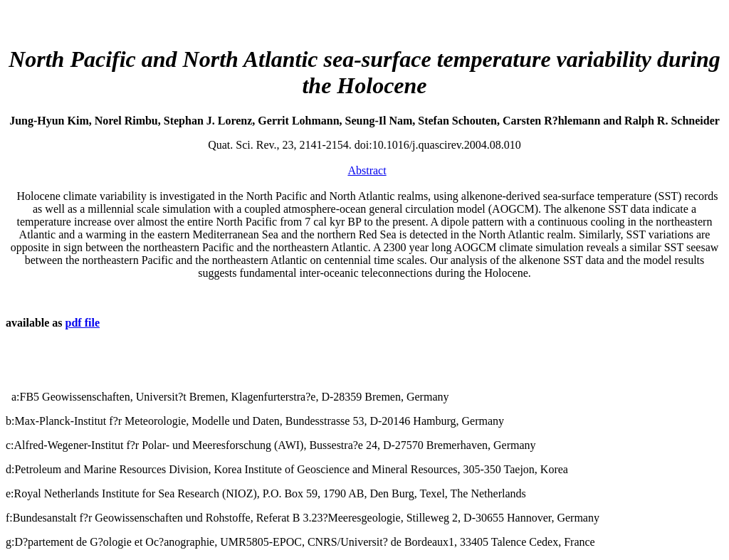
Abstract (367, 170)
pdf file (83, 323)
